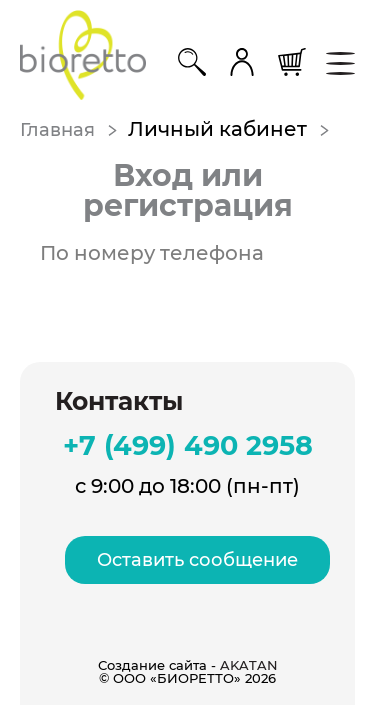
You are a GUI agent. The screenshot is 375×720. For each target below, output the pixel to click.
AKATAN (249, 665)
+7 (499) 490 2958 (188, 445)
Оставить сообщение (197, 560)
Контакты (119, 402)
